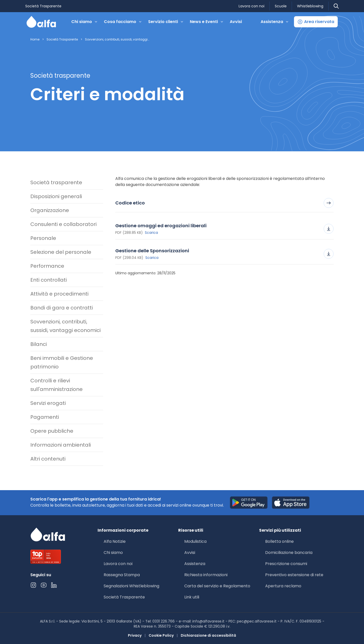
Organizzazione (50, 210)
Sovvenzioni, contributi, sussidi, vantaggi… (117, 39)
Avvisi (236, 22)
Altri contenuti (48, 459)
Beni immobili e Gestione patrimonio (62, 362)
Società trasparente (56, 182)
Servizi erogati (48, 403)
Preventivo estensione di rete (294, 575)
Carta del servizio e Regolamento (217, 586)
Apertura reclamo (283, 586)
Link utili (192, 597)
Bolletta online (279, 541)
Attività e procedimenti (59, 294)
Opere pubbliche (52, 431)
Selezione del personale (61, 252)
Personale (43, 238)
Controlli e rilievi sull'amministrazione (56, 385)
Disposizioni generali (56, 196)
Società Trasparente (43, 6)
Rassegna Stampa (122, 575)
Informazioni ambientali (61, 445)
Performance (47, 266)
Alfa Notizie (115, 541)
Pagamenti (45, 417)
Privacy (135, 635)
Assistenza (195, 564)
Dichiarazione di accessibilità (208, 635)
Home (35, 39)
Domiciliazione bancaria (289, 553)
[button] (316, 22)
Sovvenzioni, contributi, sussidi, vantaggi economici (65, 326)
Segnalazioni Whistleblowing (131, 586)
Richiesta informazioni (206, 575)
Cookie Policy (161, 635)
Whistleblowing (310, 6)
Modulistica (195, 541)
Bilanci (39, 344)
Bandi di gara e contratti (62, 308)
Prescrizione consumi (286, 564)
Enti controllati (49, 280)
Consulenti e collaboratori (63, 224)
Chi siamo (113, 553)
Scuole (281, 6)
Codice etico (224, 203)
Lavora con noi (252, 6)
